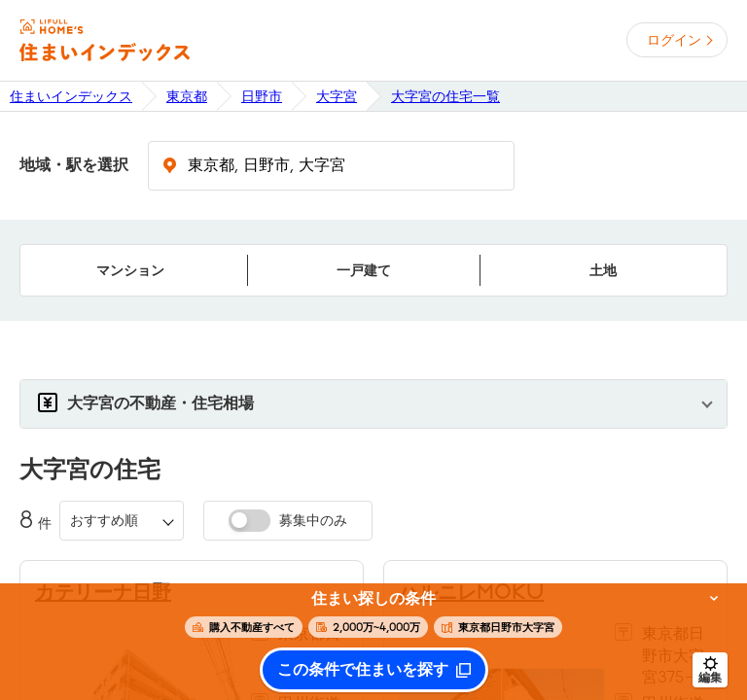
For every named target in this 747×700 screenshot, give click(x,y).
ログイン (674, 40)
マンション (130, 270)
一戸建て (364, 270)
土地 (603, 270)
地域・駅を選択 (74, 165)
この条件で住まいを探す (363, 670)
